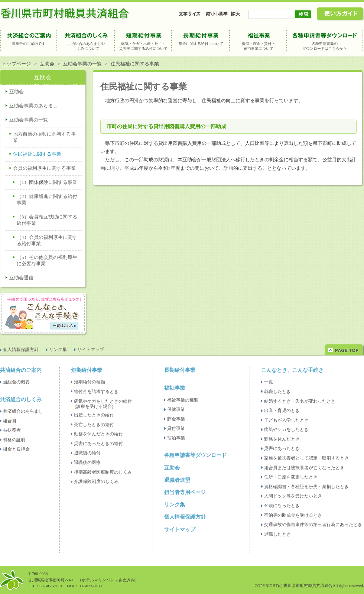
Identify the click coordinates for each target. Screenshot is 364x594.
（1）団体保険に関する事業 (47, 182)
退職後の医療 (87, 462)
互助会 (47, 64)
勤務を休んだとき (282, 439)
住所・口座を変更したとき (291, 477)
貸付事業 (176, 428)
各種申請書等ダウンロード (195, 455)
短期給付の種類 (90, 382)
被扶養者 (12, 430)
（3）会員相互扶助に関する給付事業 (47, 220)
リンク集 (58, 350)
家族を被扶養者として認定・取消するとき (306, 458)
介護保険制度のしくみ (96, 481)
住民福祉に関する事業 (37, 154)
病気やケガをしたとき (286, 429)
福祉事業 (175, 388)
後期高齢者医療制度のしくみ (103, 472)
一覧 (269, 382)
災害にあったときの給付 (98, 444)
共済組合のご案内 (21, 370)
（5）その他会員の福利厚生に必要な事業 (47, 260)
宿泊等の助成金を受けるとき (293, 515)
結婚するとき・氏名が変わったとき (300, 401)
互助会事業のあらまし (33, 106)
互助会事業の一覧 (82, 64)
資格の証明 (14, 440)
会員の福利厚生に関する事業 (44, 168)
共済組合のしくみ (21, 400)
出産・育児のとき (282, 410)
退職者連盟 (177, 480)
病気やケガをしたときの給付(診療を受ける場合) (103, 404)
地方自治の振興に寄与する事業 (44, 137)
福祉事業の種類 (183, 400)
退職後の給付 (87, 453)
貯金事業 (176, 419)
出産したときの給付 (94, 415)
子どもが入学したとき (286, 420)
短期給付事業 (87, 370)
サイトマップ (91, 350)
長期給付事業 (180, 370)
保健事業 (176, 409)
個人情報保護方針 (21, 350)
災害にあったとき (282, 448)
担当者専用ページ (185, 492)
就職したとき (277, 392)
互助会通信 (21, 278)
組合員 (10, 421)
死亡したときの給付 (94, 425)
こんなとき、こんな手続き (292, 370)
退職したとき (277, 534)
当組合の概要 (16, 382)
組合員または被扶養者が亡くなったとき (304, 468)
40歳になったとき (282, 506)
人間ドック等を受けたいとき (293, 496)
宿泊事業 (176, 438)
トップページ (16, 64)
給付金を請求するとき (96, 392)
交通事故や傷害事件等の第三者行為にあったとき (313, 525)
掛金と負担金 (16, 449)
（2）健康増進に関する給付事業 (47, 199)
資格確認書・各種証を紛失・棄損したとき (306, 487)
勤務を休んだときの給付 (98, 434)
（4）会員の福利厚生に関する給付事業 (47, 240)
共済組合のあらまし (23, 411)
